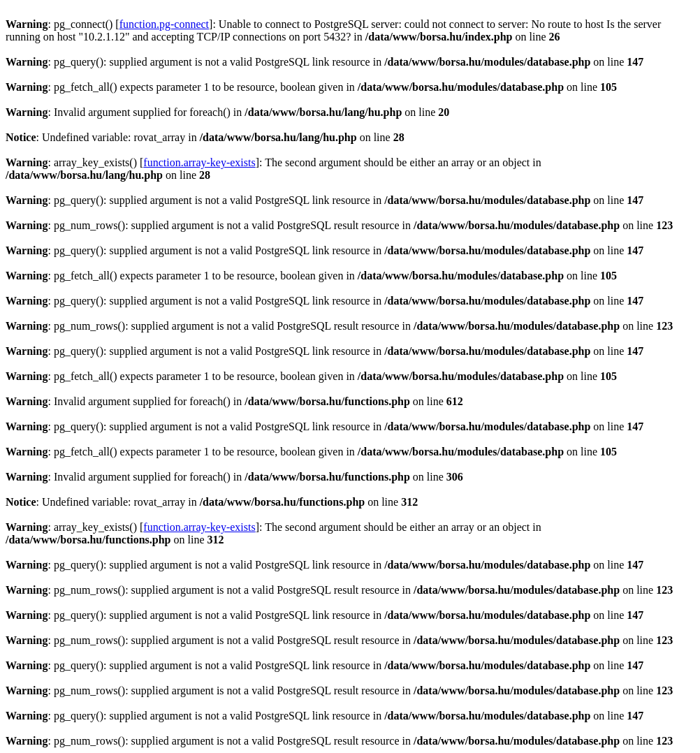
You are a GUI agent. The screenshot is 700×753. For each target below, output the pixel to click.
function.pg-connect (164, 24)
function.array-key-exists (199, 162)
